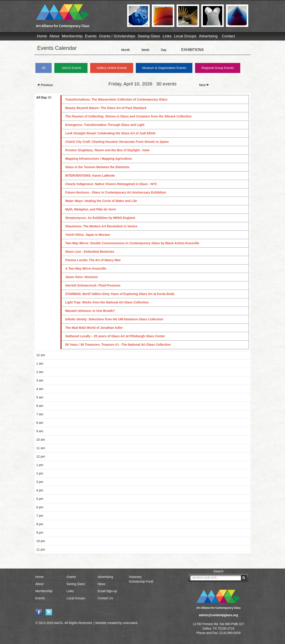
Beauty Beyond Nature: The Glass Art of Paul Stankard (106, 108)
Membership (72, 36)
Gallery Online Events (112, 68)
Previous (45, 85)
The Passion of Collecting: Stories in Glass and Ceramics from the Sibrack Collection (128, 116)
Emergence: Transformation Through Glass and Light (105, 125)
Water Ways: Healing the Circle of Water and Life (101, 201)
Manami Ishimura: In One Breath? (90, 311)
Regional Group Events (218, 68)
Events (91, 36)
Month (125, 50)
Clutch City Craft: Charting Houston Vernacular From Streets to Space (117, 142)
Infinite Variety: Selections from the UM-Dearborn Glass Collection (114, 319)
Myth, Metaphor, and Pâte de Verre (91, 209)
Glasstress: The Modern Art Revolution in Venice (101, 226)
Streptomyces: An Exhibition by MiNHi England (100, 218)
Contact (228, 36)
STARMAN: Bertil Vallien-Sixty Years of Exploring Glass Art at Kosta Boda (120, 294)
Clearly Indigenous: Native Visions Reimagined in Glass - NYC (111, 184)
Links (167, 36)
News (102, 584)
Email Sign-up (107, 591)
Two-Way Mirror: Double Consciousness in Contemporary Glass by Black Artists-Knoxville (132, 243)
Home (42, 36)
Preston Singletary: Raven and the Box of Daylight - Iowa (107, 150)
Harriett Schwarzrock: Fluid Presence (93, 285)
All (44, 68)
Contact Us (105, 598)
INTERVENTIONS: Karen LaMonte (90, 176)
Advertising (208, 36)
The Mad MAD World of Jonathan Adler (94, 328)
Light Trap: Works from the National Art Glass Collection (107, 302)
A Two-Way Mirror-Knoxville (86, 269)
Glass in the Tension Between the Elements (97, 167)
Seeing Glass (149, 36)
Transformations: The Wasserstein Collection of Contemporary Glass (116, 99)
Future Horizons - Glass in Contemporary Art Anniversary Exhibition (116, 192)
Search (218, 571)
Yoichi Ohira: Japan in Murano (88, 235)
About (54, 36)
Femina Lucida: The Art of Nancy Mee (93, 260)
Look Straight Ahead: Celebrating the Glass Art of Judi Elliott (110, 133)
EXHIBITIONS (192, 50)
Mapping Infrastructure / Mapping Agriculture (99, 159)
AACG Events (71, 68)
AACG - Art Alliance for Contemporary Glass (79, 16)
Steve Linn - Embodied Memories (90, 252)
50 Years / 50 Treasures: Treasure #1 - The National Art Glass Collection (118, 345)
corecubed (130, 623)
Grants (71, 577)
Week (145, 50)
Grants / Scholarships (117, 36)
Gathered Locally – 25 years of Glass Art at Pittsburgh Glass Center (115, 336)
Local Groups (185, 36)
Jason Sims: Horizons (81, 277)
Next (204, 85)
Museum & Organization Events (164, 68)
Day (164, 50)
